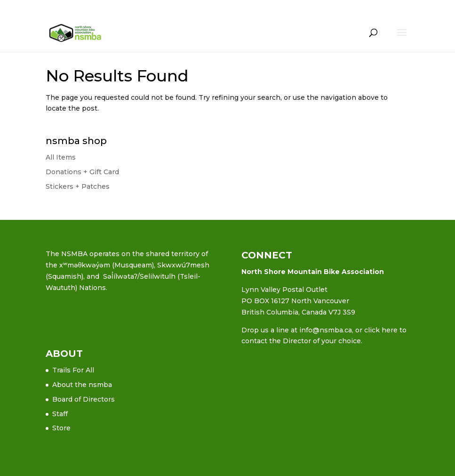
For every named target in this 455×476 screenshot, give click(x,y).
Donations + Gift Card (82, 172)
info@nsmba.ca (326, 330)
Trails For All (73, 370)
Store (61, 428)
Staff (60, 414)
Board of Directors (84, 399)
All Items (61, 157)
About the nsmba (82, 385)
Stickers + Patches (78, 186)
